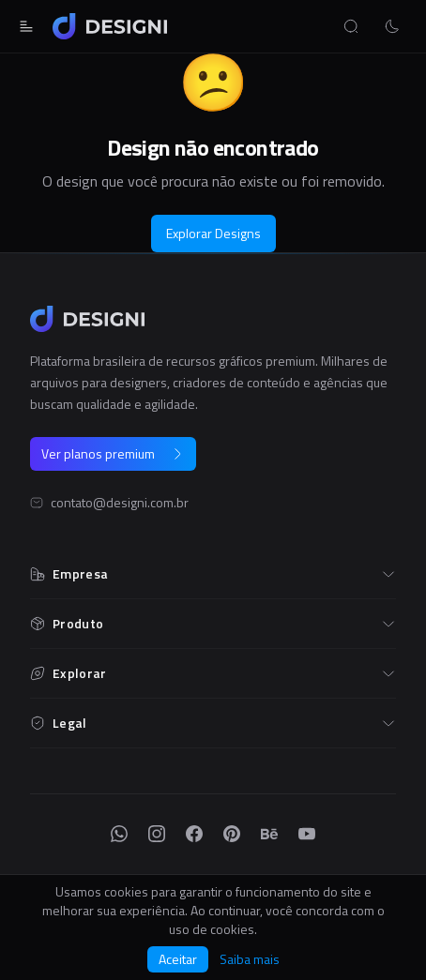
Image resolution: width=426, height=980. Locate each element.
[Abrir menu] (26, 26)
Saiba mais (250, 959)
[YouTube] (307, 834)
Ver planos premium (113, 453)
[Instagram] (157, 834)
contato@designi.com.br (120, 503)
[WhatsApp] (119, 834)
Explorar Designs (213, 233)
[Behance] (269, 834)
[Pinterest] (232, 834)
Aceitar (178, 959)
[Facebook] (194, 834)
